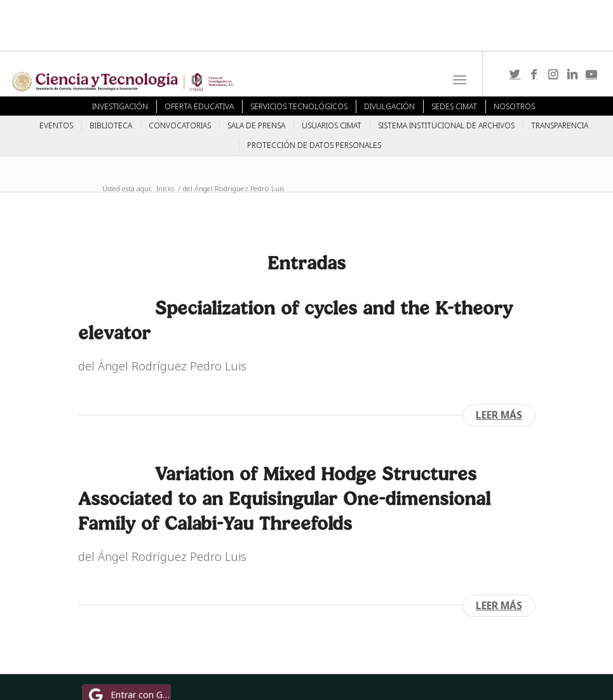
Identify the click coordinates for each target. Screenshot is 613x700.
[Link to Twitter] (515, 74)
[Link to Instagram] (553, 74)
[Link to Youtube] (591, 74)
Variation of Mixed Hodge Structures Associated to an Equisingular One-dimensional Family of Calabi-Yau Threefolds (284, 498)
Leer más (499, 415)
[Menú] (460, 80)
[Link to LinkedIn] (572, 74)
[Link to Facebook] (534, 74)
